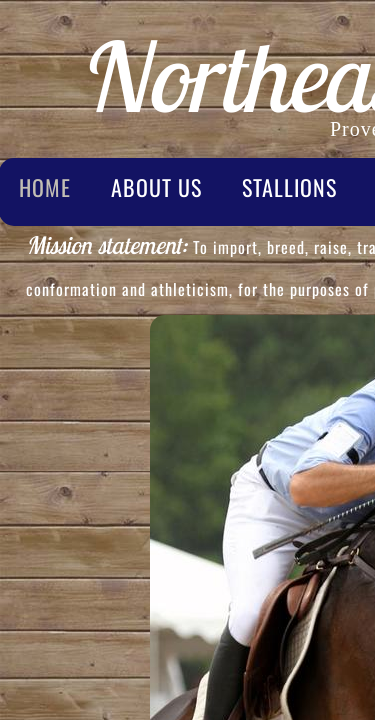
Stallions (289, 187)
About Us (156, 187)
